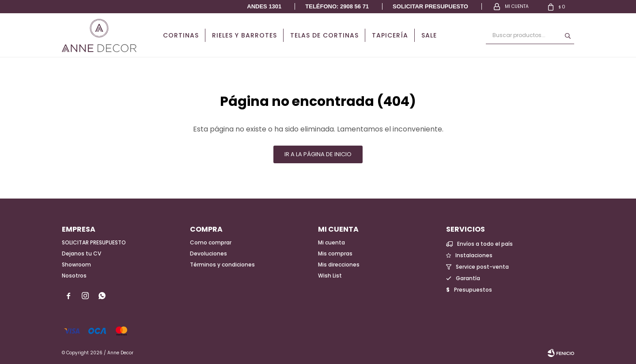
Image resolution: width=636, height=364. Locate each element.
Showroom (76, 265)
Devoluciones (208, 253)
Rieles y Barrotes (244, 35)
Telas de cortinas (324, 35)
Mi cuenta (331, 242)
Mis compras (335, 253)
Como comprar (211, 242)
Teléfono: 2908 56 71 (337, 6)
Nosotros (74, 276)
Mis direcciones (339, 265)
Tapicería (390, 35)
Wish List (330, 276)
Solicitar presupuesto (430, 6)
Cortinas (181, 35)
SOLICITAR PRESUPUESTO (94, 242)
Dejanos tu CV (81, 253)
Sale (429, 35)
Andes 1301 (264, 6)
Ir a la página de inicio (318, 154)
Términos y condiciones (222, 265)
